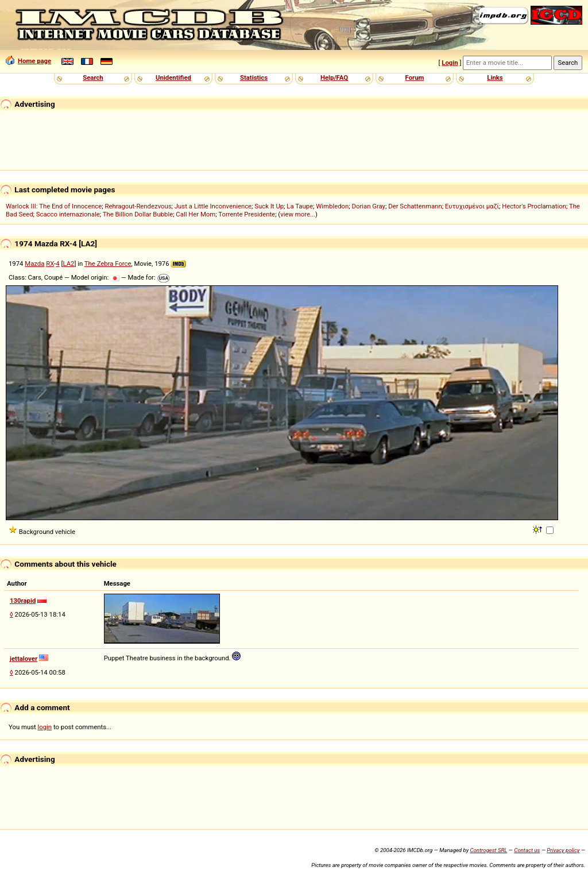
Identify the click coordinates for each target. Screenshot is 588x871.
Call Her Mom (196, 214)
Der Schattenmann (415, 206)
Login (450, 63)
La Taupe (300, 206)
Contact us (527, 850)
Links (495, 78)
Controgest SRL (488, 850)
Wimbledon (332, 206)
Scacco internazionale (68, 214)
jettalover (24, 659)
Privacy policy (563, 850)
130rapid (23, 601)
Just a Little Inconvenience (213, 206)
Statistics (254, 78)
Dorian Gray (368, 206)
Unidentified (173, 78)
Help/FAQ (334, 78)
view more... (298, 214)
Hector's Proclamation (534, 206)
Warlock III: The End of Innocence (54, 206)
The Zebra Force (108, 264)
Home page (28, 61)
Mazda (34, 264)
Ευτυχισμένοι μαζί (472, 206)
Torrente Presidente (247, 214)
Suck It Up (269, 206)
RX (50, 264)
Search (93, 78)
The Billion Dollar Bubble (138, 214)
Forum (415, 78)
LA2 (68, 264)
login (45, 727)
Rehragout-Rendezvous (138, 206)
